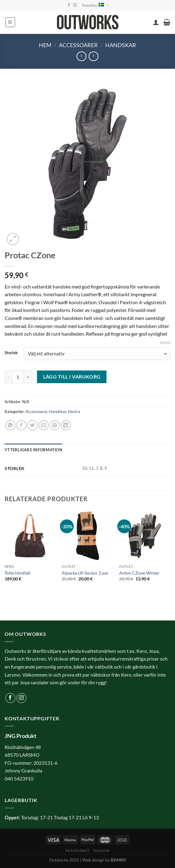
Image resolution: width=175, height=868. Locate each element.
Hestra (74, 411)
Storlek (11, 353)
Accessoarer (78, 45)
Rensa (165, 343)
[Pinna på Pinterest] (55, 425)
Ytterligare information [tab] (33, 450)
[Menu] (10, 22)
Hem (45, 45)
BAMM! (119, 860)
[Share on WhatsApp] (10, 425)
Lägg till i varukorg (72, 377)
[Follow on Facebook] (69, 5)
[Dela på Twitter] (33, 425)
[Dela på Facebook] (21, 425)
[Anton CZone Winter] (145, 536)
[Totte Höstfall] (30, 536)
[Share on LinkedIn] (66, 425)
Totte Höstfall (18, 573)
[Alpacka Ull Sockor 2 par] (87, 536)
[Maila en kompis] (44, 425)
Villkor (102, 851)
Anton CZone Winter (139, 573)
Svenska (96, 5)
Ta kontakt (77, 851)
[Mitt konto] (156, 22)
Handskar (121, 45)
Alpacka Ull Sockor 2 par (85, 573)
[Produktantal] (18, 377)
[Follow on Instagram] (75, 5)
